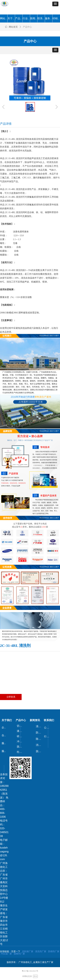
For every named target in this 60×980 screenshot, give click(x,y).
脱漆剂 (40, 751)
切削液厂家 (28, 951)
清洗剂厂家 (41, 951)
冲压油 (21, 741)
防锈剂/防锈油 (40, 733)
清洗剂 (40, 726)
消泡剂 (40, 745)
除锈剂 (40, 739)
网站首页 (13, 27)
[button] (55, 4)
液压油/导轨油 (21, 731)
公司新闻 (48, 728)
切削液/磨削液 (21, 726)
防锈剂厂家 (54, 951)
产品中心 (27, 27)
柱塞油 (21, 752)
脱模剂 (21, 747)
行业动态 (48, 736)
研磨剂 (21, 736)
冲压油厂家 (6, 954)
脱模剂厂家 (19, 954)
